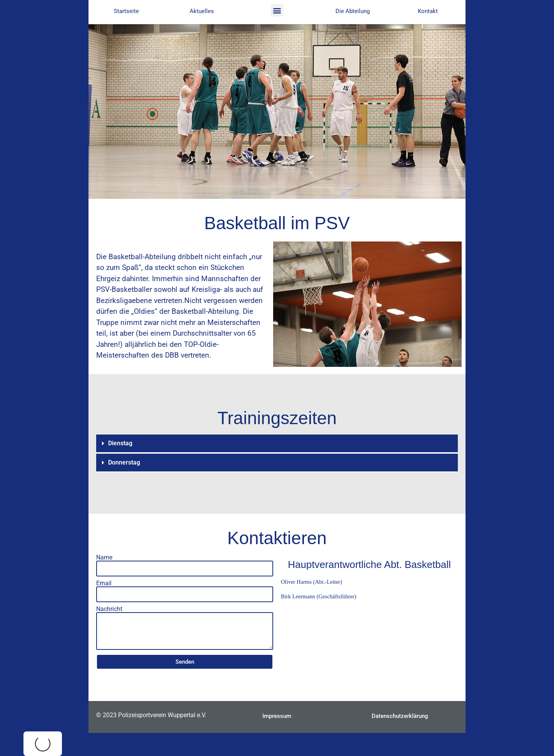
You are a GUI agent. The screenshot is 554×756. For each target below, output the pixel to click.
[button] (277, 10)
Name (104, 558)
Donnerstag (124, 462)
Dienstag (120, 443)
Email (104, 583)
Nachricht (109, 609)
